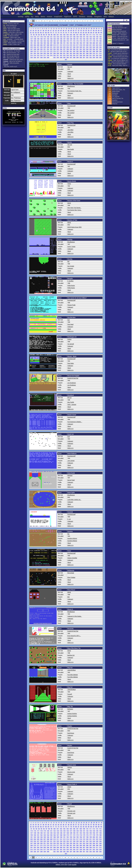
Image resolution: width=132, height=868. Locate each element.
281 (71, 51)
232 (55, 47)
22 (77, 28)
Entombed (115, 95)
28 (92, 28)
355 (97, 57)
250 (42, 49)
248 (35, 49)
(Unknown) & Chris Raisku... (75, 616)
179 (97, 41)
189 (58, 43)
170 (68, 41)
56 (89, 31)
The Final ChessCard (117, 26)
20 (72, 28)
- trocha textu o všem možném (13, 32)
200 (94, 43)
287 (91, 51)
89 (99, 33)
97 (47, 35)
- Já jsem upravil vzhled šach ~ (118, 53)
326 (74, 55)
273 (45, 51)
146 (61, 39)
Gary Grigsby (71, 266)
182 (35, 43)
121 (51, 37)
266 (94, 49)
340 (48, 57)
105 (71, 35)
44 (59, 31)
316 (42, 55)
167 (58, 41)
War (68, 261)
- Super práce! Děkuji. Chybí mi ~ (118, 65)
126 (68, 37)
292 (35, 53)
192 (68, 43)
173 (78, 41)
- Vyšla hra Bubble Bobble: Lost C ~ (118, 62)
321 (58, 55)
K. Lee (69, 519)
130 (81, 37)
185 (45, 43)
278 (61, 51)
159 (32, 41)
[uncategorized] (71, 106)
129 (78, 37)
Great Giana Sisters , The (119, 90)
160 (35, 41)
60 (99, 31)
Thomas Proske (71, 305)
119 (45, 37)
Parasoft (70, 694)
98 (49, 35)
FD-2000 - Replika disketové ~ (120, 33)
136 (100, 37)
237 (71, 47)
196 (81, 43)
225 (32, 47)
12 (51, 28)
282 (74, 51)
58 (94, 31)
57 (91, 31)
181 (32, 43)
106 (74, 35)
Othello (69, 787)
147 (64, 39)
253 (51, 49)
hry (32, 16)
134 (94, 37)
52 (79, 31)
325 (71, 55)
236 (68, 47)
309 (91, 53)
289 (97, 51)
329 (84, 55)
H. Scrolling (70, 281)
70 (51, 33)
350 (81, 57)
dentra (43, 16)
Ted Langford (71, 110)
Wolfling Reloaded (117, 29)
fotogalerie (98, 16)
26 (87, 28)
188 (55, 43)
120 (48, 37)
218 (81, 45)
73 (59, 33)
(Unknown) (70, 71)
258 (68, 49)
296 (48, 53)
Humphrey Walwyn (72, 538)
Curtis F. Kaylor (71, 247)
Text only (70, 67)
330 (87, 55)
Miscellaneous (71, 86)
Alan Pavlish (71, 402)
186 (48, 43)
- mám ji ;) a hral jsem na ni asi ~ (118, 55)
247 (32, 49)
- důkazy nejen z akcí (12, 37)
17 (64, 28)
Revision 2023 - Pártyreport (119, 35)
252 (48, 49)
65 (39, 33)
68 (46, 33)
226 (35, 47)
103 (64, 35)
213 (64, 45)
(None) (69, 74)
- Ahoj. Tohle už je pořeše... (12, 63)
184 (42, 43)
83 (84, 33)
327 (78, 55)
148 (68, 39)
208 (48, 45)
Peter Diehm (71, 363)
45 (61, 31)
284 (81, 51)
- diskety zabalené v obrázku (12, 43)
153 (84, 39)
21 (74, 28)
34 (33, 31)
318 (48, 55)
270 (35, 51)
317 (45, 55)
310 (94, 53)
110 (87, 35)
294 (42, 53)
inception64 (58, 16)
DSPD (75, 16)
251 (45, 49)
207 (45, 45)
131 (84, 37)
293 (38, 53)
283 (78, 51)
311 (97, 53)
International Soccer (117, 102)
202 (100, 43)
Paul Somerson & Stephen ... (75, 422)
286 (87, 51)
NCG (69, 597)
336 (35, 57)
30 (97, 28)
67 (44, 33)
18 (66, 28)
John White (70, 130)
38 (44, 31)
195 (78, 43)
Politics (69, 339)
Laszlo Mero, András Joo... (74, 500)
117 (38, 37)
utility (27, 16)
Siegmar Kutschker (72, 558)
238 (74, 47)
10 (46, 28)
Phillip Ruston (71, 285)
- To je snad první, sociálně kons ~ (118, 58)
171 (71, 41)
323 (64, 55)
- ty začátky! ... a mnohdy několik (13, 39)
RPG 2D (69, 398)
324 (68, 55)
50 (74, 31)
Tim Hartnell (71, 344)
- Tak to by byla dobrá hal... (12, 56)
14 (56, 28)
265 (91, 49)
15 (59, 28)
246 (100, 47)
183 (38, 43)
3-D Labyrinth (116, 97)
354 (94, 57)
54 (84, 31)
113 (97, 35)
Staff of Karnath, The (118, 98)
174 (81, 41)
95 (42, 35)
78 (71, 33)
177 (91, 41)
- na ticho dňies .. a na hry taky (14, 41)
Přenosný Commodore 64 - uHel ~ (120, 41)
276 (55, 51)
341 (51, 57)
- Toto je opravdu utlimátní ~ (118, 64)
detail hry (14, 103)
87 (94, 33)
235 (64, 47)
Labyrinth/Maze (72, 670)
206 (42, 45)
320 (55, 55)
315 (38, 55)
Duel (69, 437)
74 (61, 33)
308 (87, 53)
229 (45, 47)
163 (45, 41)
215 (71, 45)
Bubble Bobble (116, 91)
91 (32, 35)
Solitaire (70, 767)
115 (32, 37)
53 (81, 31)
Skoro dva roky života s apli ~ (120, 28)
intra (105, 16)
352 (87, 57)
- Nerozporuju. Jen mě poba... (12, 51)
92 (34, 35)
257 (64, 49)
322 (61, 55)
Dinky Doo (115, 104)
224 (100, 45)
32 (102, 28)
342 (55, 57)
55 (86, 31)
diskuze (111, 16)
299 (58, 53)
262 (81, 49)
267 (97, 49)
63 (33, 33)
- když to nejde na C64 (12, 34)
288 (94, 51)
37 (41, 31)
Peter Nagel (70, 324)
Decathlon (115, 100)
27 (89, 28)
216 (74, 45)
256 (61, 49)
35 (36, 31)
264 (87, 49)
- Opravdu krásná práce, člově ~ (118, 57)
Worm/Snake (71, 573)
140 (42, 39)
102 (61, 35)
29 (94, 28)
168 (61, 41)
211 (58, 45)
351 (84, 57)
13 (54, 28)
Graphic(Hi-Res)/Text (73, 378)
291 (32, 53)
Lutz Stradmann (72, 383)
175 (84, 41)
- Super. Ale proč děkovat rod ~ (118, 60)
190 (61, 43)
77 (69, 33)
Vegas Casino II (116, 88)
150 (74, 39)
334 (100, 55)
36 (39, 31)
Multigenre (70, 709)
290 (100, 51)
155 (91, 39)
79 (74, 33)
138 (35, 39)
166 (55, 41)
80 (76, 33)
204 (35, 45)
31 (99, 28)
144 (55, 39)
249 (38, 49)
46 (64, 31)
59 (96, 31)
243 (91, 47)
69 (49, 33)
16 (61, 28)
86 (91, 33)
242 (87, 47)
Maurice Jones (71, 772)
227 (38, 47)
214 (68, 45)
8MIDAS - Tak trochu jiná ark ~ (120, 36)
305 (78, 53)
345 (64, 57)
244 (94, 47)
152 (81, 39)
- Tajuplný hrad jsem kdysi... (12, 54)
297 (51, 53)
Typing (69, 184)
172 (74, 41)
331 (91, 55)
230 (48, 47)
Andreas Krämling (72, 714)
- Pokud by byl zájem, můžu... (14, 59)
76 (66, 33)
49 (71, 31)
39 (46, 31)
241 (84, 47)
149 (71, 39)
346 (68, 57)
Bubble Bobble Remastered (119, 31)
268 (100, 49)
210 (55, 45)
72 (56, 33)
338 (42, 57)
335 (32, 57)
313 (32, 55)
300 (61, 53)
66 (41, 33)
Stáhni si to (70, 78)
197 (84, 43)
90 (101, 33)
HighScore (68, 16)
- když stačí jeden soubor (12, 29)
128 (74, 37)
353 (91, 57)
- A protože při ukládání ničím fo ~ (118, 50)
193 (71, 43)
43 (56, 31)
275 (51, 51)
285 (84, 51)
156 (94, 39)
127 (71, 37)
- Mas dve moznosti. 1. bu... (12, 53)
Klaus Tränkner (71, 577)
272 (42, 51)
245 (97, 47)
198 (87, 43)
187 (51, 43)
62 (31, 33)
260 (74, 49)
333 (97, 55)
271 (38, 51)
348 (74, 57)
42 (54, 31)
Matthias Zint (71, 655)
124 (61, 37)
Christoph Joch (71, 811)
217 (78, 45)
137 (32, 39)
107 (77, 35)
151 (78, 39)
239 (78, 47)
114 (100, 35)
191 (64, 43)
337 (38, 57)
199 (91, 43)
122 (55, 37)
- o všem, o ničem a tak (11, 44)
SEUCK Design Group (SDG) (75, 227)
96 (44, 35)
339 (45, 57)
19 (69, 28)
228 (42, 47)
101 (58, 35)
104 (68, 35)
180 (100, 41)
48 (69, 31)
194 (74, 43)
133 (91, 37)
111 (91, 35)
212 (61, 45)
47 (66, 31)
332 (94, 55)
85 (89, 33)
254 (55, 49)
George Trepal (71, 480)
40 (49, 31)
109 (84, 35)
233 (58, 47)
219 (84, 45)
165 (51, 41)
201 (97, 43)
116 (35, 37)
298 (55, 53)
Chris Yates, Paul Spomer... (74, 208)
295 (45, 53)
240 (81, 47)
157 (97, 39)
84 (86, 33)
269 (32, 51)
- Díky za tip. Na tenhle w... (13, 61)
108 (81, 35)
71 (54, 33)
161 (38, 41)
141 (45, 39)
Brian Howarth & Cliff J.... (74, 636)
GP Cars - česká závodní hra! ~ (120, 38)
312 (100, 53)
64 (36, 33)
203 (32, 45)
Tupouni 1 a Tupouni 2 (118, 43)
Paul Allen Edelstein (73, 675)
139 (38, 39)
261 (78, 49)
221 (91, 45)
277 (58, 51)
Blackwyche (115, 93)
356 (100, 57)
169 (64, 41)
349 (78, 57)
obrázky (90, 16)
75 (64, 33)
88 (96, 33)
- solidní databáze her (10, 25)
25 (84, 28)
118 (42, 37)
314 (35, 55)
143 (51, 39)
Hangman (70, 475)
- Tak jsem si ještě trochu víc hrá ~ (118, 51)
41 (51, 31)
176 (87, 41)
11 (49, 28)
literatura (82, 16)
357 (66, 60)
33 (31, 31)
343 (58, 57)
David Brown (71, 733)
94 (39, 35)
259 (71, 49)
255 (58, 49)
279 (64, 51)
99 (52, 35)
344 (61, 57)
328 (81, 55)
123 (58, 37)
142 (48, 39)
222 (94, 45)
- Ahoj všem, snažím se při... (11, 66)
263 (84, 49)
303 (71, 53)
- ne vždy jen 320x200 (11, 36)
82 (81, 33)
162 (42, 41)
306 (81, 53)
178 (94, 41)
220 (87, 45)
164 (48, 41)
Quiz (69, 320)
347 (71, 57)
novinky (21, 16)
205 (38, 45)
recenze (49, 16)
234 (61, 47)
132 (87, 37)
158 (100, 39)
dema (37, 16)
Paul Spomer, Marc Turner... (75, 210)
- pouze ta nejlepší (10, 27)
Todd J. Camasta (72, 404)
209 (51, 45)
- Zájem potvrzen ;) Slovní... (12, 58)
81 (79, 33)
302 (68, 53)
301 (64, 53)
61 (101, 31)
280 (68, 51)
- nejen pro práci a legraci (12, 30)
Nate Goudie (71, 149)
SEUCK (69, 203)
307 (84, 53)
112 (94, 35)
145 (58, 39)
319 (51, 55)
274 (48, 51)
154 (87, 39)
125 (64, 37)
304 (74, 53)
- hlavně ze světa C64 (11, 23)
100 (55, 35)
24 (82, 28)
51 (76, 31)
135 (97, 37)
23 (79, 28)
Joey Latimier (71, 461)
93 (37, 35)
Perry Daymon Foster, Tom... (75, 91)
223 (97, 45)
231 (51, 47)
